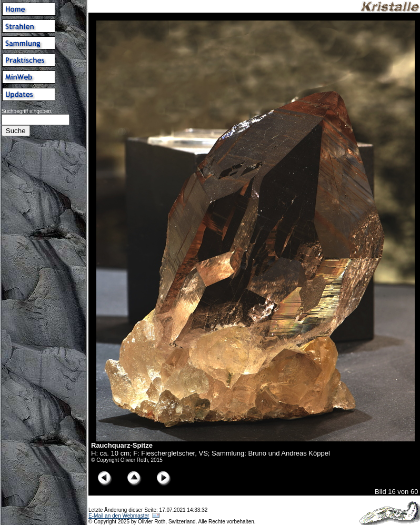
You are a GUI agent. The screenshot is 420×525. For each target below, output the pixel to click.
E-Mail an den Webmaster (119, 516)
